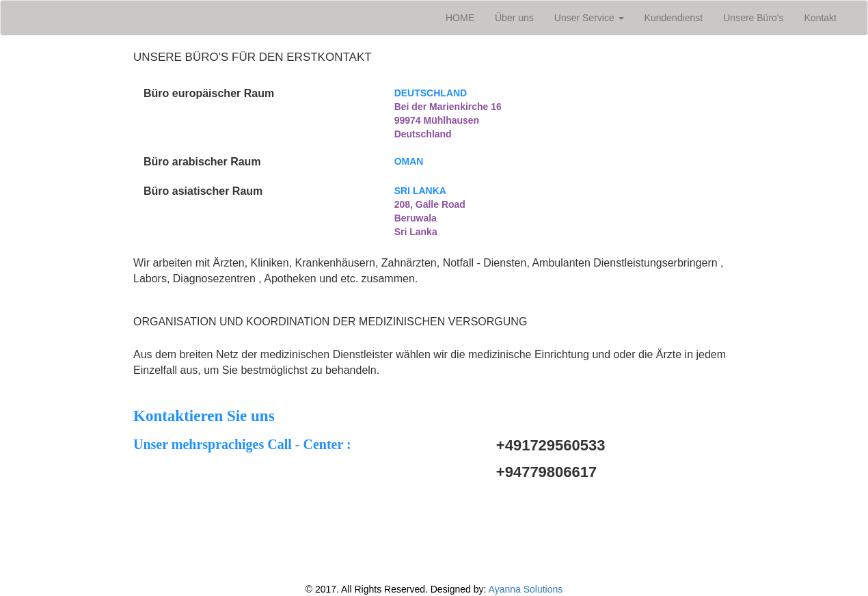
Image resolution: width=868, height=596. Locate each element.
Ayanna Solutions (526, 589)
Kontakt (820, 18)
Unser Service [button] (589, 18)
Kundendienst (674, 18)
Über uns (514, 18)
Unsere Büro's (753, 18)
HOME (465, 17)
